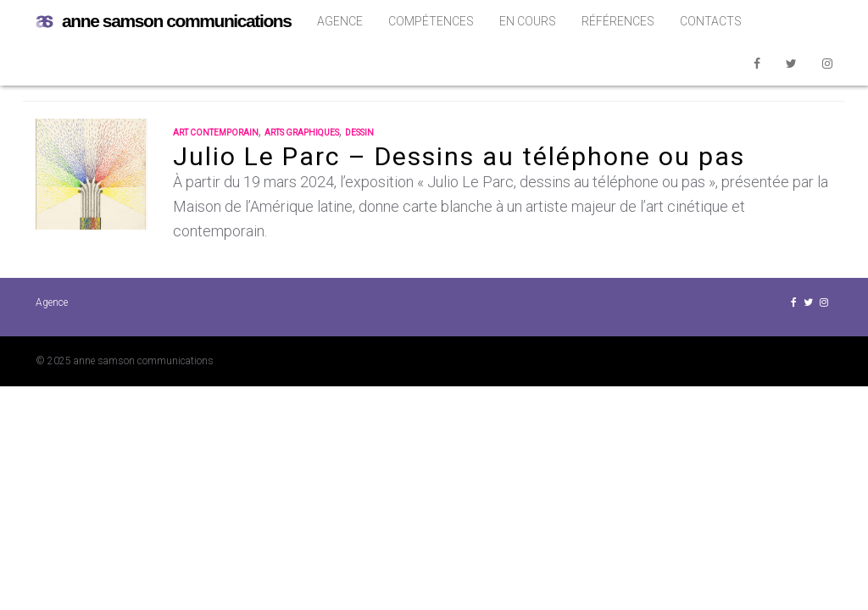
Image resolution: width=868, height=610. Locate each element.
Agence (340, 21)
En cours (528, 21)
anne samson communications (164, 22)
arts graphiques (302, 133)
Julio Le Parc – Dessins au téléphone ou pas (459, 156)
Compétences (431, 21)
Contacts (711, 21)
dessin (359, 133)
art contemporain (216, 133)
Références (618, 21)
